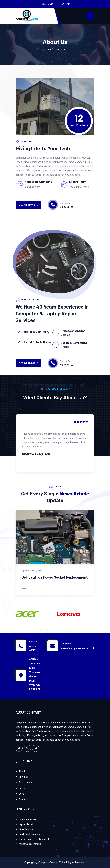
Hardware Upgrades (29, 834)
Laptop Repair (26, 824)
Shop (21, 794)
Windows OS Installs (30, 844)
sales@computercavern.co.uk (78, 648)
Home (48, 49)
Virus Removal (26, 829)
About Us (24, 771)
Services (23, 777)
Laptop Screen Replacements (34, 839)
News (22, 788)
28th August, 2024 (32, 571)
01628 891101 (67, 207)
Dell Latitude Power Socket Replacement (55, 577)
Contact (23, 799)
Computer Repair (28, 820)
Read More (29, 588)
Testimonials (26, 782)
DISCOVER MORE (28, 205)
